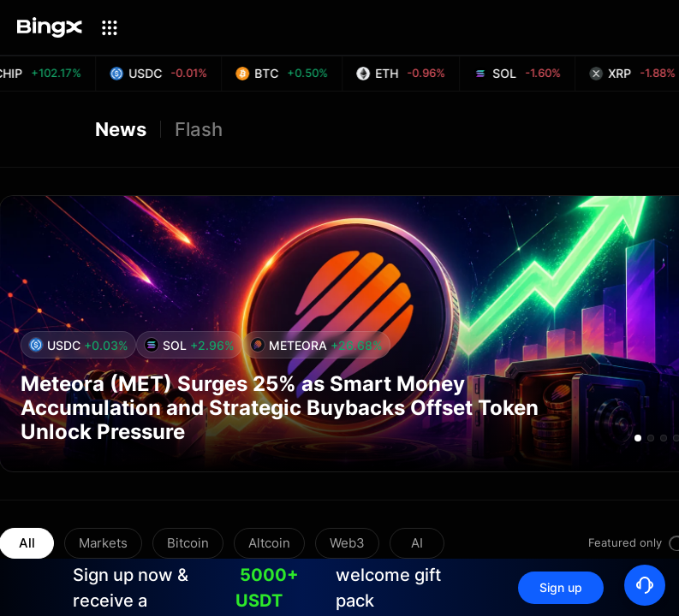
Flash (199, 129)
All (27, 543)
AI (417, 543)
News (121, 129)
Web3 (347, 543)
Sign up (561, 587)
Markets (103, 543)
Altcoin (269, 543)
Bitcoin (188, 543)
